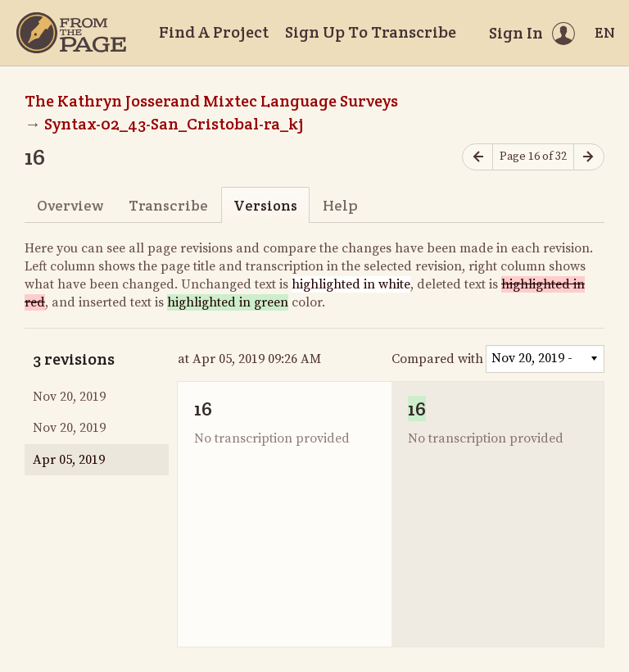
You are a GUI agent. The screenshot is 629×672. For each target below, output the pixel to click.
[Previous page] (477, 157)
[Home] (71, 33)
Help (340, 205)
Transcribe (168, 205)
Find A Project (214, 32)
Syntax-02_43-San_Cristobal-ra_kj (174, 124)
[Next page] (589, 157)
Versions (265, 205)
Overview (70, 205)
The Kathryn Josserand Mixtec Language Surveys (211, 101)
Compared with (437, 359)
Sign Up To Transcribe (371, 32)
